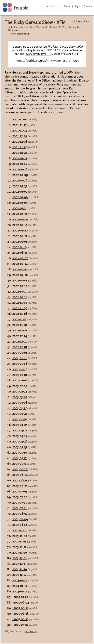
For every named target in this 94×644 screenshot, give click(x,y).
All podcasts (53, 6)
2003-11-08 (20, 536)
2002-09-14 (20, 264)
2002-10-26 (20, 297)
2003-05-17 (20, 458)
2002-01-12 (20, 158)
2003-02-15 (20, 386)
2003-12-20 (20, 569)
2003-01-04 (20, 352)
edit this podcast (81, 21)
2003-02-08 (20, 380)
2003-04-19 (20, 436)
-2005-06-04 (21, 602)
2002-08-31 (20, 252)
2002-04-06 (20, 219)
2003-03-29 (20, 419)
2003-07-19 (20, 502)
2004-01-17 (20, 591)
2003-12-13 (19, 563)
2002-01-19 (20, 164)
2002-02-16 (20, 180)
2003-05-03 (20, 447)
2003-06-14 (20, 475)
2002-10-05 (20, 280)
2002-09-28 (20, 275)
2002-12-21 (20, 341)
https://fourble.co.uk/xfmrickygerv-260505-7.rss (47, 61)
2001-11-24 (20, 130)
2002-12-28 (20, 347)
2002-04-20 (20, 230)
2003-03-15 (19, 408)
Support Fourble (83, 6)
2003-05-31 (19, 464)
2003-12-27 (19, 575)
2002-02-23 (20, 186)
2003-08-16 (20, 525)
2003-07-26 (20, 508)
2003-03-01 (20, 397)
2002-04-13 (20, 225)
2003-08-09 (20, 519)
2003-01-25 (20, 369)
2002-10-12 (20, 286)
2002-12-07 (20, 330)
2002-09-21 (20, 269)
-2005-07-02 (20, 625)
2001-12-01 (20, 136)
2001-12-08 (20, 141)
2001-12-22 (20, 153)
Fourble (21, 8)
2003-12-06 (20, 558)
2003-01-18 (20, 364)
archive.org (23, 34)
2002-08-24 (20, 247)
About (67, 6)
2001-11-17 (20, 125)
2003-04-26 (20, 441)
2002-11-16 (20, 314)
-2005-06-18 (20, 613)
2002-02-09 (20, 175)
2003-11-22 (19, 547)
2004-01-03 (20, 580)
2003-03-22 (20, 414)
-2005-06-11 (20, 608)
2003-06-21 (20, 480)
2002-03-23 (20, 208)
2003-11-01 (20, 530)
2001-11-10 (20, 119)
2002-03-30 (20, 214)
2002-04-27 (20, 236)
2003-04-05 (20, 425)
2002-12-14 (20, 336)
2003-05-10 (20, 452)
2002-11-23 (19, 319)
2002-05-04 (20, 241)
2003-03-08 (20, 402)
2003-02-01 (20, 375)
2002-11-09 (20, 308)
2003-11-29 (20, 552)
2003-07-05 (20, 491)
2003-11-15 (19, 541)
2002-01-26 (20, 169)
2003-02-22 (20, 391)
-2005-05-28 (20, 597)
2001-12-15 (19, 147)
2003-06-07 (20, 469)
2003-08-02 (20, 513)
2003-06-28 (20, 486)
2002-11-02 (20, 302)
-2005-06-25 (20, 619)
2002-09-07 (20, 258)
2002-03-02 (20, 191)
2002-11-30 (20, 325)
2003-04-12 (20, 430)
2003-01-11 (20, 358)
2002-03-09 (20, 197)
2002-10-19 (20, 291)
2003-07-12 (20, 497)
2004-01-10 (20, 586)
